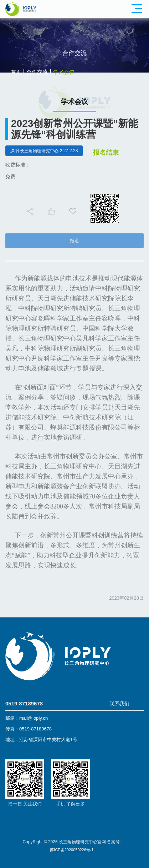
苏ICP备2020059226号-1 (72, 850)
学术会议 (64, 72)
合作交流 (37, 72)
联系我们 (119, 704)
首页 (16, 72)
